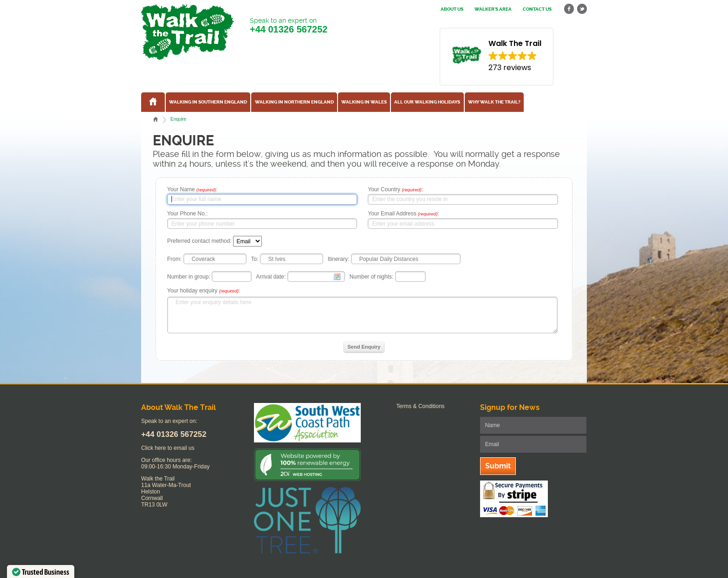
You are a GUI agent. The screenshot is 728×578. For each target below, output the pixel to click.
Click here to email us (168, 448)
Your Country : (395, 189)
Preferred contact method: (199, 241)
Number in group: (189, 277)
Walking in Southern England (208, 102)
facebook (569, 9)
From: (174, 259)
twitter (582, 9)
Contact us (537, 9)
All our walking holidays (427, 102)
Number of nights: (372, 277)
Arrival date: (271, 277)
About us (452, 9)
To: (254, 259)
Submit (498, 466)
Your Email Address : (403, 214)
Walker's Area (493, 9)
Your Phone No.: (188, 214)
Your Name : (192, 189)
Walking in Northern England (294, 102)
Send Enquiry (364, 347)
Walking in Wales (364, 102)
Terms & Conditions (421, 406)
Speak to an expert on (289, 26)
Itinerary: (339, 259)
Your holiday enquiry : (204, 291)
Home (156, 119)
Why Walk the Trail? (494, 102)
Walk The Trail (188, 32)
